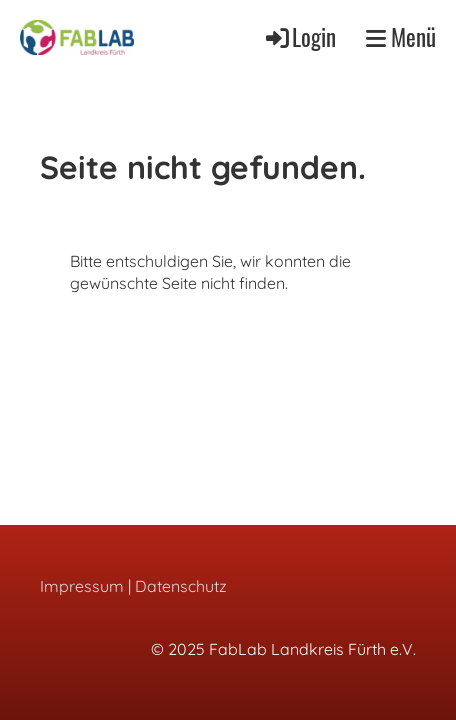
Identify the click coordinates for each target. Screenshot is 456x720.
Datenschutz (181, 586)
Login (299, 37)
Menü (401, 38)
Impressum (82, 586)
